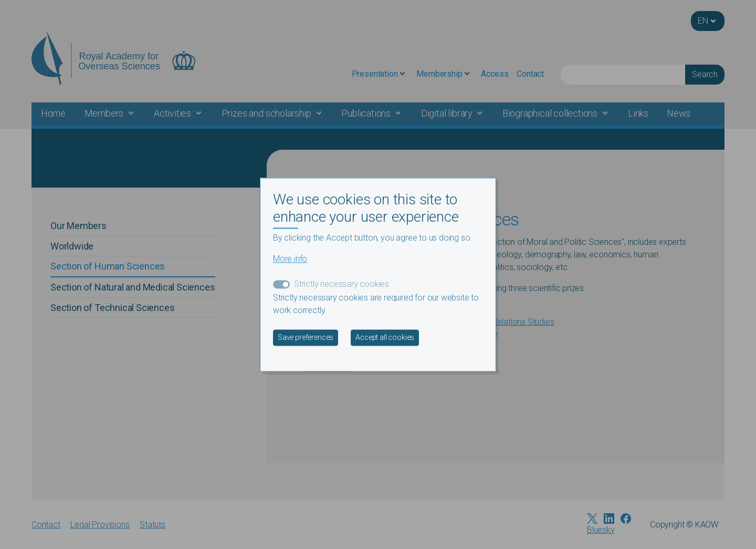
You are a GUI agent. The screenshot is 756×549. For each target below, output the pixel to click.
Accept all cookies (385, 337)
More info (290, 259)
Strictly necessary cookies (342, 284)
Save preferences (306, 337)
